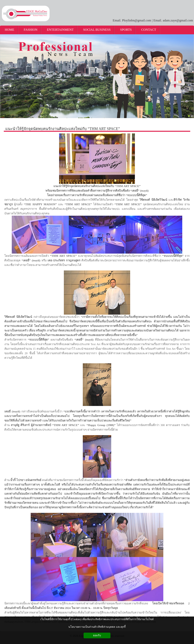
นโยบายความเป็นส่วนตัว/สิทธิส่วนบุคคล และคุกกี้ (97, 627)
